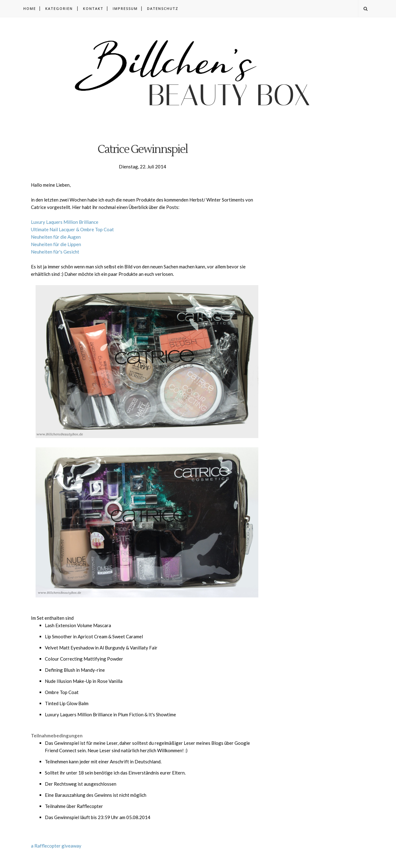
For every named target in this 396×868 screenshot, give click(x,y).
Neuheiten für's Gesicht (55, 252)
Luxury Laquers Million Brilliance (65, 222)
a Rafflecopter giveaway (56, 846)
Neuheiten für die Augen (56, 237)
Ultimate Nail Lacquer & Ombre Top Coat (72, 229)
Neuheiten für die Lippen (56, 244)
